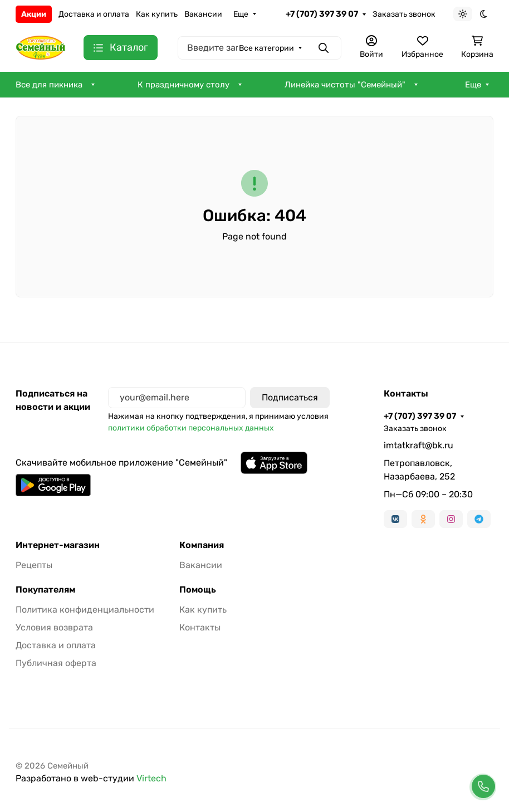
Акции (34, 14)
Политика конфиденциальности (85, 610)
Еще (241, 14)
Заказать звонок (404, 14)
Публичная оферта (56, 663)
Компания (202, 545)
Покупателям (45, 590)
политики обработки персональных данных (191, 428)
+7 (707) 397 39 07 (322, 14)
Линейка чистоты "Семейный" (345, 85)
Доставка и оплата (94, 14)
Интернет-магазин (58, 545)
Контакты (200, 627)
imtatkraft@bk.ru (419, 445)
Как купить (157, 14)
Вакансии (203, 14)
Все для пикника (49, 85)
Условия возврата (54, 627)
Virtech (151, 778)
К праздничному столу (183, 85)
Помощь (198, 590)
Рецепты (34, 565)
